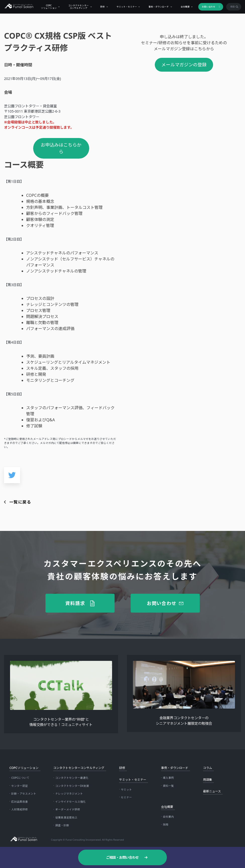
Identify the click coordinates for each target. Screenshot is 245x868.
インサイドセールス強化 (70, 802)
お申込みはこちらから (61, 148)
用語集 (208, 780)
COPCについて (20, 778)
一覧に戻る (20, 502)
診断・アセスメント (24, 794)
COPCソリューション (47, 6)
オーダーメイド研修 (68, 809)
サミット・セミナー (125, 6)
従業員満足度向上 (66, 817)
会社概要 (183, 6)
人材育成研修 (20, 809)
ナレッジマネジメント (69, 794)
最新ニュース (212, 791)
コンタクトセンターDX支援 (72, 786)
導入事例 (168, 778)
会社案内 (168, 817)
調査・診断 (62, 825)
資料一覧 (168, 786)
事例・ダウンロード (157, 6)
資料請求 (75, 603)
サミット (126, 790)
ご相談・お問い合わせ (122, 857)
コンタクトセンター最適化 (72, 778)
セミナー (126, 797)
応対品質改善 (20, 802)
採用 (166, 825)
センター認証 (20, 786)
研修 (101, 6)
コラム (208, 768)
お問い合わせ (207, 6)
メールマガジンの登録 (184, 65)
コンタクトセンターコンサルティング (77, 6)
